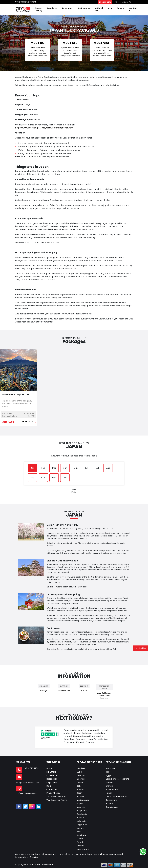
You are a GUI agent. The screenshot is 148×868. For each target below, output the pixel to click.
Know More (28, 422)
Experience (52, 8)
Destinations (84, 8)
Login (126, 2)
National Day (99, 9)
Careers (121, 8)
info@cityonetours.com (28, 782)
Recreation (67, 8)
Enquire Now (105, 2)
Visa (110, 8)
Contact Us (133, 9)
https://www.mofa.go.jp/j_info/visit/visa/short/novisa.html (44, 128)
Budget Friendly (38, 9)
